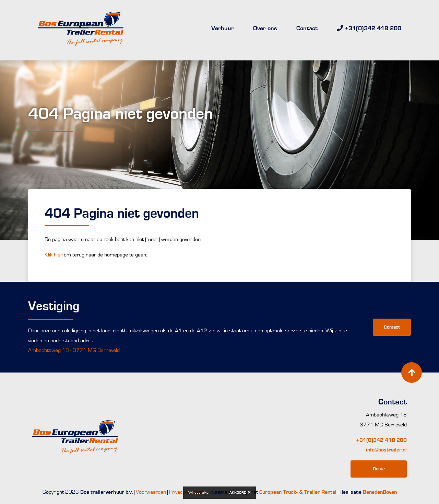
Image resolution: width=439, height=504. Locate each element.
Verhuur (223, 28)
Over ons (265, 28)
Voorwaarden (151, 492)
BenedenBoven (380, 492)
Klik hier (53, 255)
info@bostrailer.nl (386, 450)
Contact (307, 28)
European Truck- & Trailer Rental (298, 492)
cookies (218, 492)
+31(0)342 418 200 (381, 440)
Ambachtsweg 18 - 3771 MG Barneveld (74, 350)
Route (379, 469)
